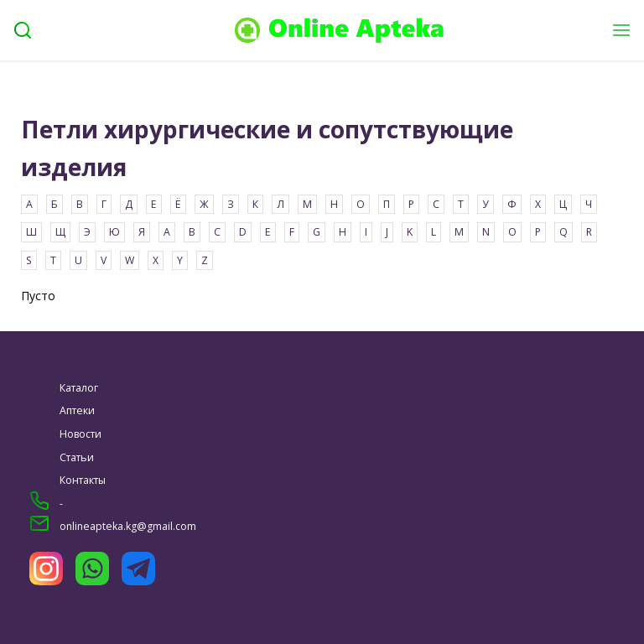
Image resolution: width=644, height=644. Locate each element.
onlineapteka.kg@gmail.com (128, 526)
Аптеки (77, 410)
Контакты (83, 480)
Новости (80, 434)
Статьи (77, 457)
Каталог (79, 388)
